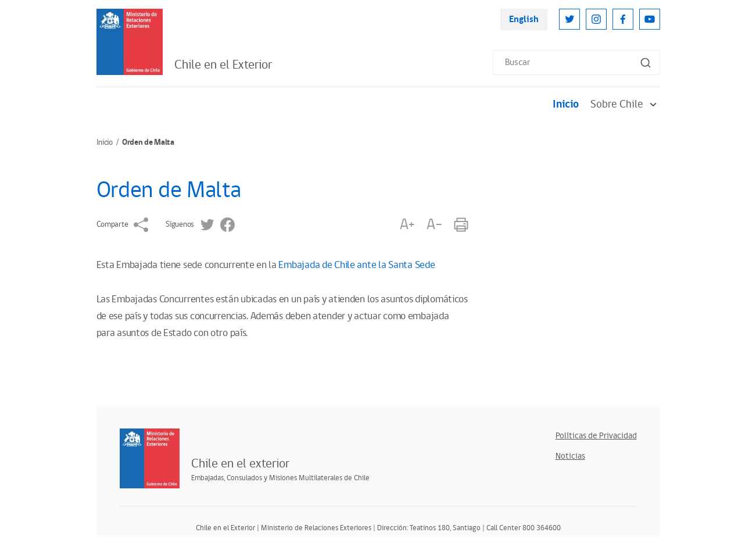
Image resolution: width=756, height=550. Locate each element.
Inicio (566, 104)
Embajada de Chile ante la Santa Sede (356, 265)
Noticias (570, 456)
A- (434, 225)
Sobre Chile (625, 104)
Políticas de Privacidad (596, 436)
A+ (407, 225)
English (524, 19)
